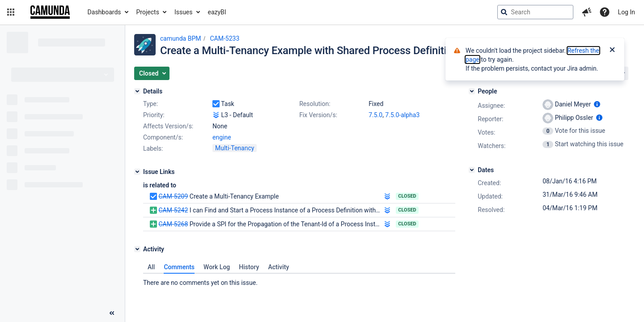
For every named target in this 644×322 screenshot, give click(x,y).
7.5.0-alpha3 (402, 115)
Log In (627, 12)
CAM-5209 (173, 196)
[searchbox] (535, 12)
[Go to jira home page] (50, 12)
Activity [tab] (278, 267)
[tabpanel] (299, 280)
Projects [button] (148, 12)
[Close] (612, 51)
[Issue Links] (137, 172)
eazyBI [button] (217, 12)
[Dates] (472, 170)
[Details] (137, 91)
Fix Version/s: (318, 115)
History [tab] (249, 267)
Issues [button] (184, 12)
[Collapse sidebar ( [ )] (112, 313)
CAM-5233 (225, 38)
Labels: (153, 148)
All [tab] (151, 267)
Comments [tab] (179, 267)
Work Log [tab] (217, 267)
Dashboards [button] (104, 12)
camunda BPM (180, 38)
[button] (11, 12)
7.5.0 (375, 115)
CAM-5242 (173, 210)
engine (222, 137)
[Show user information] (597, 104)
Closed (407, 196)
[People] (472, 91)
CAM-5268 (173, 224)
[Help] (605, 12)
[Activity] (137, 249)
